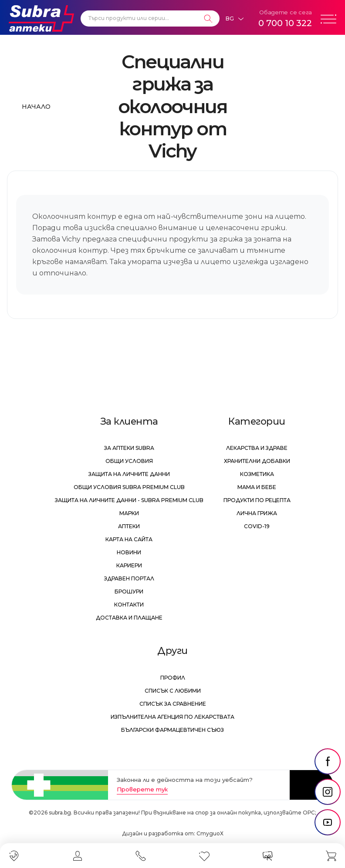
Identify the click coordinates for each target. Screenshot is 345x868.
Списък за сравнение (173, 704)
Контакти (129, 605)
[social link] (328, 761)
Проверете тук (142, 789)
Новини (129, 552)
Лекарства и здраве (257, 448)
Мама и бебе (257, 487)
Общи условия (129, 461)
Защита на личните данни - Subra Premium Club (129, 500)
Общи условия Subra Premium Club (129, 487)
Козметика (257, 474)
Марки (129, 513)
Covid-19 (257, 526)
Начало (36, 107)
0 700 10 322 (285, 23)
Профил (173, 678)
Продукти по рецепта (257, 500)
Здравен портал (129, 578)
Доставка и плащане (129, 618)
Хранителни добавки (257, 461)
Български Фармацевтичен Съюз (172, 730)
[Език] (234, 19)
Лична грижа (257, 513)
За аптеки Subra (129, 448)
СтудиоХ (210, 833)
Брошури (129, 592)
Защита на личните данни (129, 474)
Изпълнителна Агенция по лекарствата (172, 717)
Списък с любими (173, 691)
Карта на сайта (129, 539)
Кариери (129, 565)
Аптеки (129, 526)
